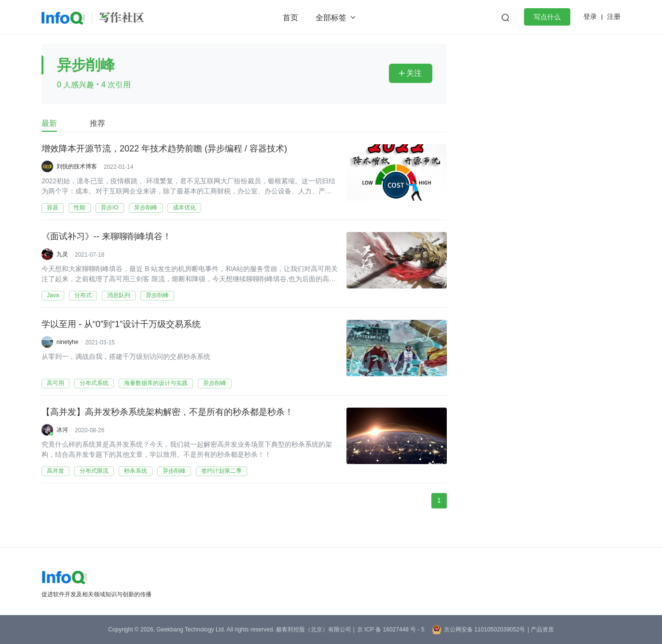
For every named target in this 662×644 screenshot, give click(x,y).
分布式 (83, 295)
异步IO (110, 207)
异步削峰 (146, 207)
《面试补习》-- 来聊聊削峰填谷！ (106, 237)
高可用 (55, 383)
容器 (53, 207)
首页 (290, 18)
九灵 (62, 254)
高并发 (55, 471)
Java (53, 295)
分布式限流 (94, 471)
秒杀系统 (136, 471)
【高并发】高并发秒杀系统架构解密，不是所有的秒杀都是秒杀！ (167, 412)
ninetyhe (67, 342)
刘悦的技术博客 (77, 166)
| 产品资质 (540, 630)
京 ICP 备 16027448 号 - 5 (391, 630)
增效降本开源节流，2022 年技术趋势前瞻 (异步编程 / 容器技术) (164, 149)
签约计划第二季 (221, 471)
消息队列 (119, 295)
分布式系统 (94, 383)
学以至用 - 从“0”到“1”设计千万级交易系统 (121, 325)
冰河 (62, 430)
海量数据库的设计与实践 (156, 383)
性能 (80, 207)
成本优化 (184, 207)
